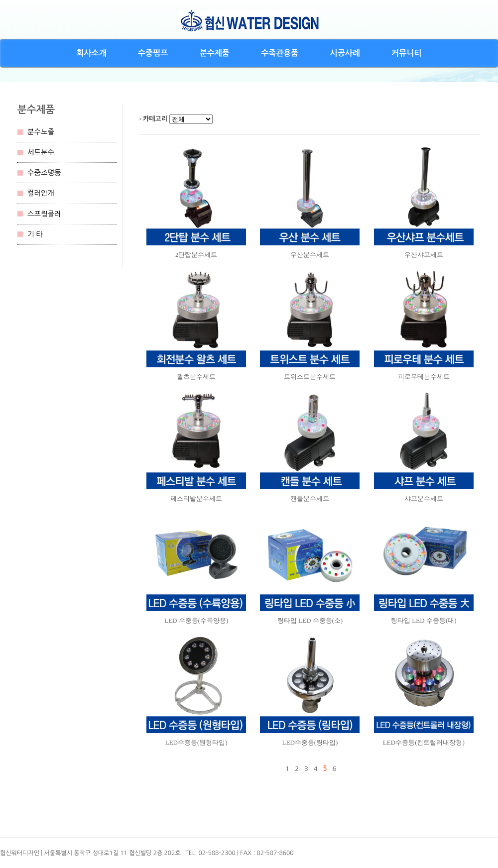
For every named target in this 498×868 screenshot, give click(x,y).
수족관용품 (280, 53)
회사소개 (92, 53)
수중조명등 (44, 173)
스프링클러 (44, 214)
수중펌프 (153, 53)
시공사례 (345, 53)
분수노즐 (41, 132)
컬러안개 (41, 193)
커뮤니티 (406, 53)
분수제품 (215, 53)
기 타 (35, 234)
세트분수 (41, 152)
